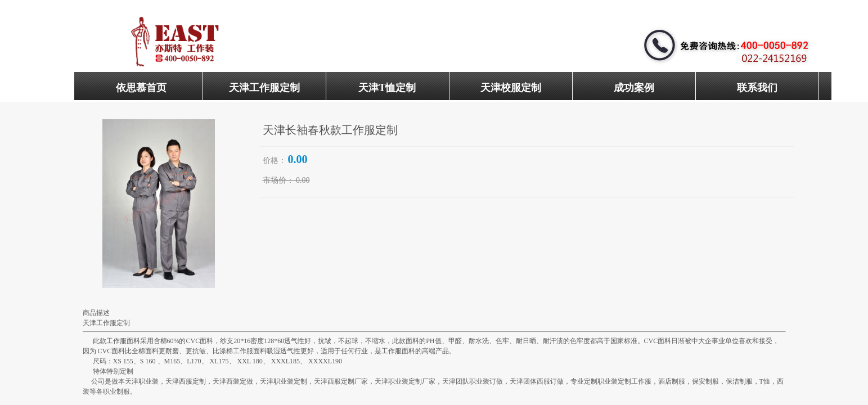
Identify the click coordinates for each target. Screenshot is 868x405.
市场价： (278, 180)
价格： (275, 161)
